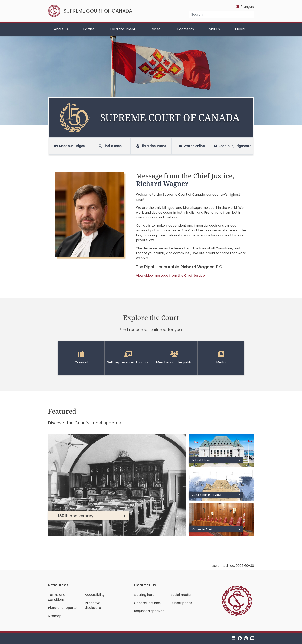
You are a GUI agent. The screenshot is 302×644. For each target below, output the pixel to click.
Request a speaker (149, 611)
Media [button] (240, 29)
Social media (181, 595)
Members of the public (174, 358)
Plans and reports (62, 608)
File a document (151, 146)
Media (221, 358)
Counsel (81, 358)
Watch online (192, 146)
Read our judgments (233, 146)
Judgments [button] (185, 29)
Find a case (110, 146)
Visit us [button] (215, 29)
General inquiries (147, 603)
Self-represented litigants (128, 358)
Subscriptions (181, 603)
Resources (58, 585)
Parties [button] (89, 29)
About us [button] (61, 29)
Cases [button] (156, 29)
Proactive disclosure (93, 605)
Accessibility (95, 595)
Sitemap (55, 616)
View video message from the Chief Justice (170, 275)
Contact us (145, 585)
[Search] (221, 15)
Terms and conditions (57, 597)
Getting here (144, 595)
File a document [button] (123, 29)
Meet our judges (69, 146)
